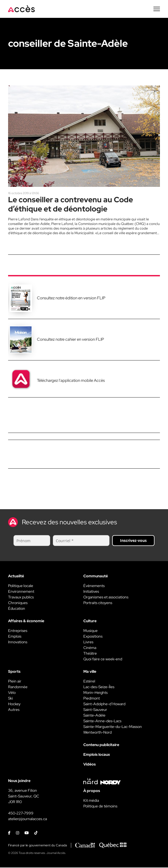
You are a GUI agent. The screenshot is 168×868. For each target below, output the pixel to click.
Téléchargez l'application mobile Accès (71, 381)
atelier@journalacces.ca (28, 819)
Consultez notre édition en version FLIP (71, 299)
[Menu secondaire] (157, 9)
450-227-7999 (21, 814)
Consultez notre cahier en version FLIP (71, 340)
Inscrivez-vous (133, 541)
